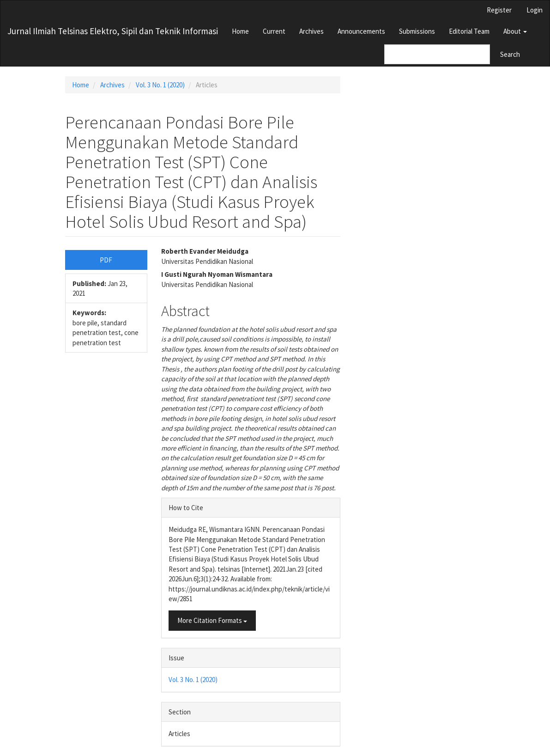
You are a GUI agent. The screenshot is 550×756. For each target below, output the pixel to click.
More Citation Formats (212, 620)
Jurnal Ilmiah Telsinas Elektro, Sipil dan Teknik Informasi (113, 31)
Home (240, 31)
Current (274, 31)
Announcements (361, 31)
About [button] (515, 31)
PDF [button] (106, 260)
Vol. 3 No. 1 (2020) (160, 85)
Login (535, 10)
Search (510, 54)
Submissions (417, 31)
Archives (311, 31)
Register (499, 10)
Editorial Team (469, 31)
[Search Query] (437, 54)
